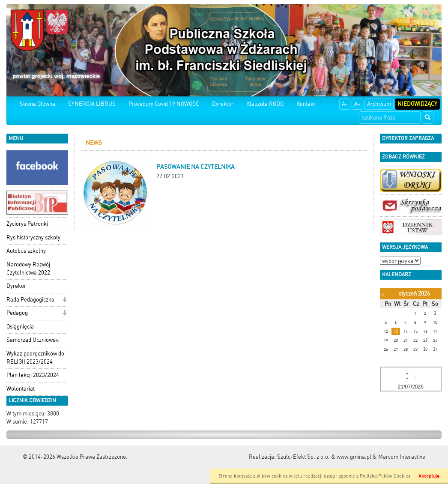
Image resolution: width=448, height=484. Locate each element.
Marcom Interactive (402, 457)
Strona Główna (37, 104)
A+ (357, 104)
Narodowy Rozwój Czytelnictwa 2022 (28, 269)
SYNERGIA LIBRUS (92, 104)
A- (345, 104)
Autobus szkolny (26, 251)
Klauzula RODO (265, 104)
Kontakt (306, 104)
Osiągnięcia (20, 327)
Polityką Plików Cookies (385, 476)
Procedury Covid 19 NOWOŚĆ (164, 104)
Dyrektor (223, 104)
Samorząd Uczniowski (33, 340)
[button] (64, 300)
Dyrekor (16, 286)
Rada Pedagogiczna (30, 300)
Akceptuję (429, 476)
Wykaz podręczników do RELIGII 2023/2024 (35, 358)
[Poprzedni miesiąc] (383, 294)
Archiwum (379, 104)
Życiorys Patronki (27, 224)
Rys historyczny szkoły (33, 238)
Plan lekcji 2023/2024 (33, 375)
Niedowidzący (417, 104)
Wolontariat (21, 389)
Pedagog (17, 313)
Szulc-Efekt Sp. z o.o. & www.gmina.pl (324, 457)
